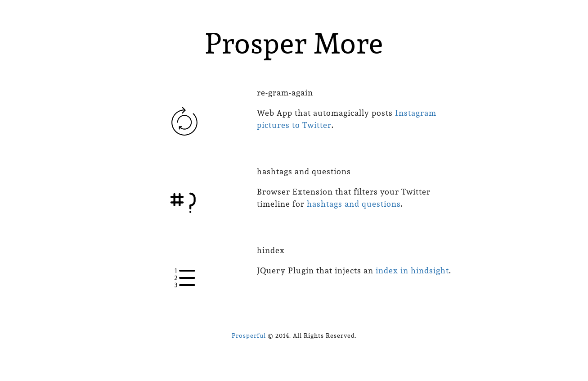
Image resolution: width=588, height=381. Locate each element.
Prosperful (249, 336)
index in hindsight (412, 270)
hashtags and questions (354, 204)
